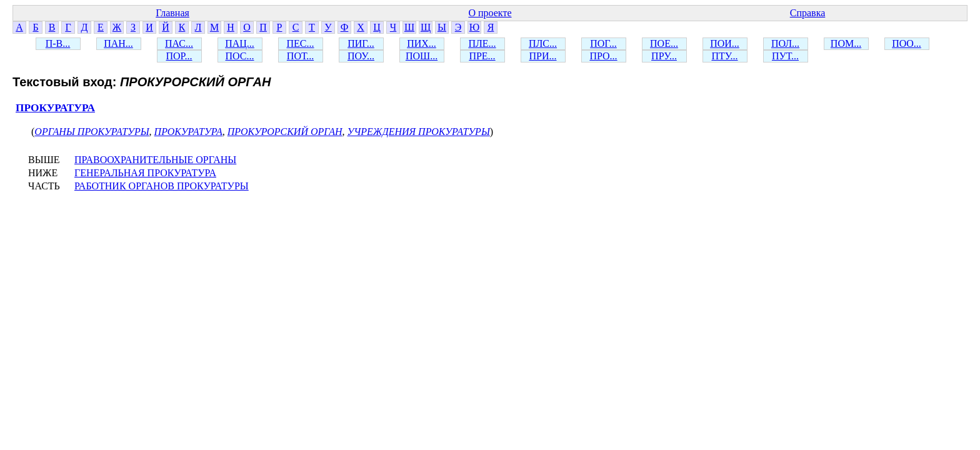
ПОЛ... (785, 43)
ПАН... (118, 43)
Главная (172, 13)
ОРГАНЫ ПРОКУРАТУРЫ (92, 132)
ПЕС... (301, 43)
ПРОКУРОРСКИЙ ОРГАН (285, 132)
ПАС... (179, 43)
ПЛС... (543, 43)
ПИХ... (422, 43)
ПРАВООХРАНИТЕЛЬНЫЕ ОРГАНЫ (155, 160)
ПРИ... (542, 56)
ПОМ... (846, 43)
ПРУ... (664, 56)
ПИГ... (361, 43)
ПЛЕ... (482, 43)
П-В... (58, 43)
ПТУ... (724, 56)
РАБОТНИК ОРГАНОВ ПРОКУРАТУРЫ (162, 186)
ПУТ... (785, 56)
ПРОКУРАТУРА (55, 108)
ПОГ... (603, 43)
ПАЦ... (240, 43)
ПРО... (603, 56)
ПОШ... (422, 56)
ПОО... (907, 43)
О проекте (490, 13)
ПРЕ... (482, 56)
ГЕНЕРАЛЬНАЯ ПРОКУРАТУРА (145, 173)
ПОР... (179, 56)
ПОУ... (361, 56)
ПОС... (240, 56)
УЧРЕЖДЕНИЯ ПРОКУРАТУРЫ (419, 132)
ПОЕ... (664, 43)
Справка (808, 13)
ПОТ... (300, 56)
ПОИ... (725, 43)
